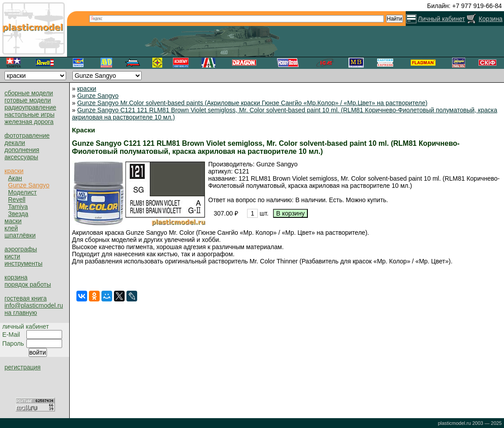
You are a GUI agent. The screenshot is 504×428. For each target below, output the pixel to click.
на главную (21, 313)
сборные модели (29, 93)
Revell (17, 199)
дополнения (22, 150)
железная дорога (29, 122)
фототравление (27, 136)
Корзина (490, 19)
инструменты (23, 263)
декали (15, 143)
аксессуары (21, 157)
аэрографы (21, 249)
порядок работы (28, 284)
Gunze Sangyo (29, 185)
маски (13, 221)
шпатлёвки (20, 235)
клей (11, 228)
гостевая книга (25, 298)
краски (14, 171)
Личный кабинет (441, 19)
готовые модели (28, 100)
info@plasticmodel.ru (34, 305)
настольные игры (29, 114)
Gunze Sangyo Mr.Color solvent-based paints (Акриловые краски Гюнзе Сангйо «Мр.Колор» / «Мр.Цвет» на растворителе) (252, 103)
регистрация (23, 367)
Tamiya (18, 207)
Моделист (22, 192)
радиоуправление (30, 107)
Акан (15, 178)
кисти (12, 256)
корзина (16, 277)
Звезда (18, 214)
